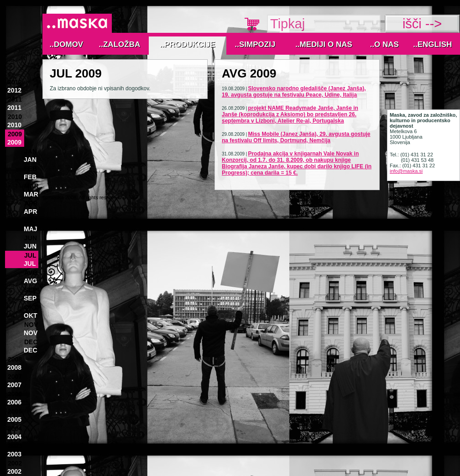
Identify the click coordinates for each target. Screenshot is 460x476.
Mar (31, 186)
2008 (15, 359)
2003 (15, 446)
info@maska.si (406, 171)
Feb (31, 169)
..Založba (120, 44)
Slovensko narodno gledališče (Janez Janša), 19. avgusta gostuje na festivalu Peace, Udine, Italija (294, 92)
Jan (31, 151)
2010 (15, 117)
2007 (15, 377)
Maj (31, 221)
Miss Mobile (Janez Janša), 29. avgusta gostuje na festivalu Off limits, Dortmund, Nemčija (296, 137)
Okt (31, 307)
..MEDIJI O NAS (324, 44)
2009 (15, 134)
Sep (31, 290)
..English (432, 44)
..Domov (67, 44)
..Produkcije (188, 44)
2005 (15, 411)
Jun (31, 238)
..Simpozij (255, 44)
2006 (15, 394)
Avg (31, 273)
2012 (15, 82)
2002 (15, 463)
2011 (15, 99)
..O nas (384, 44)
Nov (31, 325)
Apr (31, 203)
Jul (30, 255)
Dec (31, 342)
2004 (15, 429)
